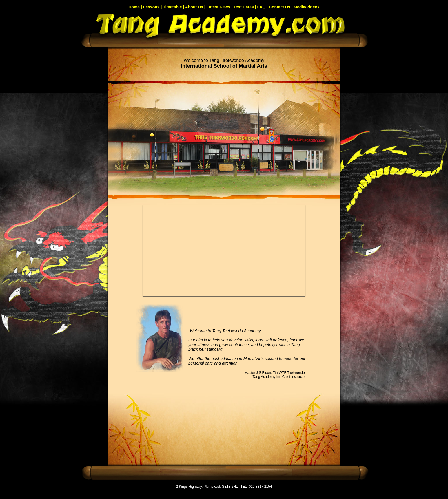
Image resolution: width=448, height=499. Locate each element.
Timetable (172, 7)
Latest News (218, 7)
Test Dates (244, 7)
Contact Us (280, 7)
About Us (194, 7)
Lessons (151, 7)
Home (134, 7)
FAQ (261, 7)
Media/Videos (307, 7)
